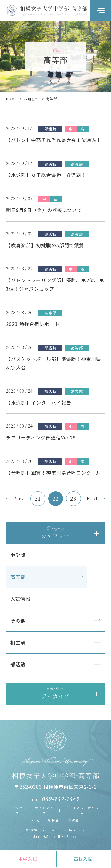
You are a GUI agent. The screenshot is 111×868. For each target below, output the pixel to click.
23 (73, 498)
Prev (19, 498)
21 (38, 498)
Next (92, 498)
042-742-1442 (61, 799)
